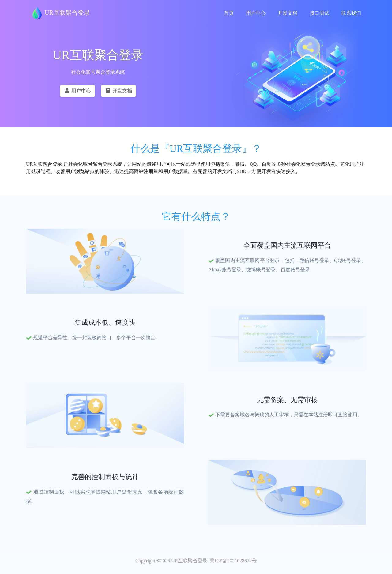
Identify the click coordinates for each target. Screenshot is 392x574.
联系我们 (351, 13)
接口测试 (319, 13)
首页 (229, 13)
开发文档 (288, 13)
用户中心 (256, 13)
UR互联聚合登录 (60, 13)
